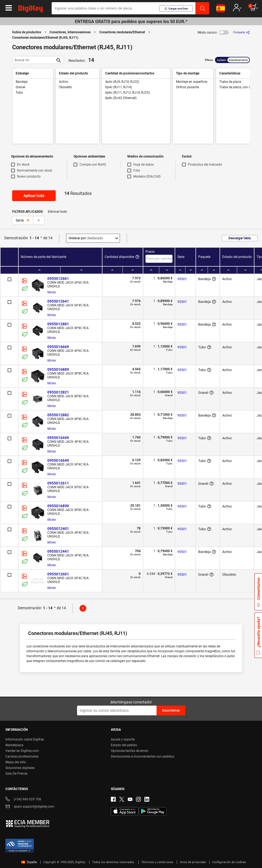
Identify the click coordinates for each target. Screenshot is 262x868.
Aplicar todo (34, 196)
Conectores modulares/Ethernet (122, 32)
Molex (52, 292)
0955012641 (58, 301)
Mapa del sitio (16, 762)
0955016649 (58, 460)
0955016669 (58, 347)
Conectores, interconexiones (70, 32)
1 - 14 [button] (34, 238)
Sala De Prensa (16, 774)
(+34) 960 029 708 (23, 800)
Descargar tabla (240, 238)
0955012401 (58, 529)
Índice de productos (27, 32)
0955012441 (58, 551)
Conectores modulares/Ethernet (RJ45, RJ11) (45, 38)
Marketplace (14, 745)
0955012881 (58, 324)
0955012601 (58, 574)
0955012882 (58, 415)
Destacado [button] (86, 238)
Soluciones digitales (20, 768)
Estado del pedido (124, 745)
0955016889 (58, 369)
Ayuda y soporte (123, 739)
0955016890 (58, 506)
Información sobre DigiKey (25, 739)
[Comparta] (241, 32)
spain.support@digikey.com (30, 807)
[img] (31, 10)
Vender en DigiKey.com (22, 751)
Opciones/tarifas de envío (130, 751)
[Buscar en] (34, 60)
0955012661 (58, 279)
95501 (182, 279)
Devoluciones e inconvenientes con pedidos (142, 756)
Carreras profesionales (22, 756)
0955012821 (58, 392)
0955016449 (58, 438)
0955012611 (58, 483)
